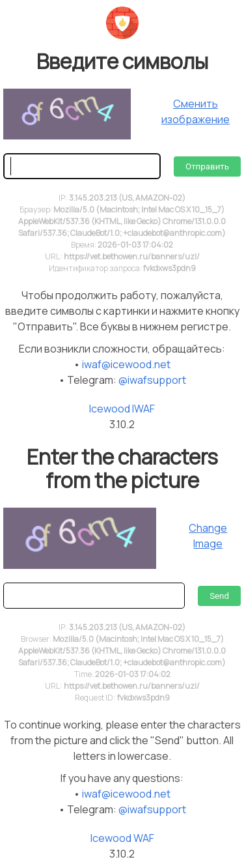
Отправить (207, 166)
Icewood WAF (122, 838)
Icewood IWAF (122, 409)
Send (219, 596)
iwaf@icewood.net (126, 364)
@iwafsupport (152, 380)
